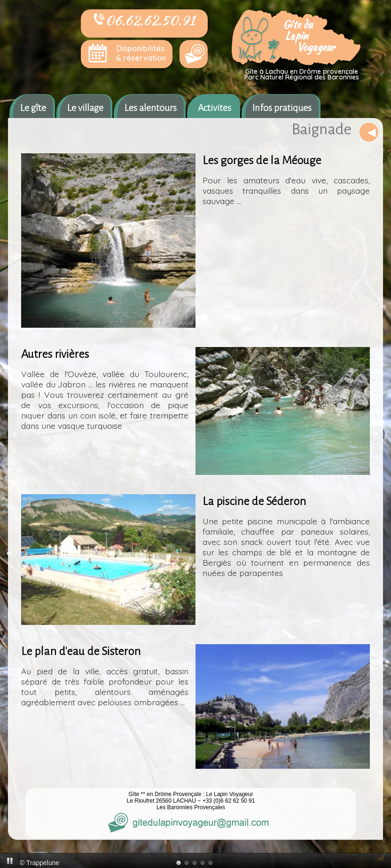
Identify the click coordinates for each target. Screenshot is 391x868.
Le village (85, 108)
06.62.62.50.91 (144, 20)
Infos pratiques (282, 108)
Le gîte (33, 108)
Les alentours (151, 108)
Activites (215, 108)
